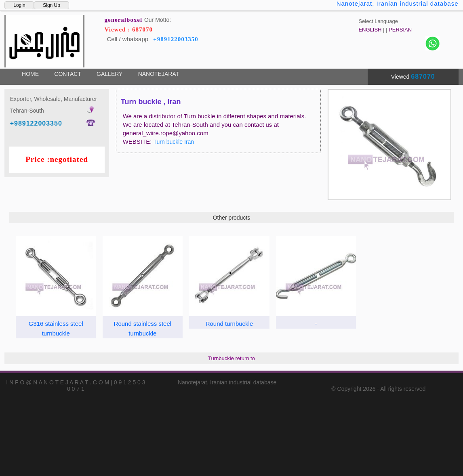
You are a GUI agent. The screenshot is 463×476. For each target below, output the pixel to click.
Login (19, 5)
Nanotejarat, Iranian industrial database (398, 3)
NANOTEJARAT (159, 74)
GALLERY (109, 74)
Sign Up (52, 5)
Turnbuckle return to (231, 358)
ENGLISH (370, 30)
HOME (30, 74)
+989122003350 (176, 39)
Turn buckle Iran (174, 142)
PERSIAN (400, 30)
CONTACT (68, 74)
